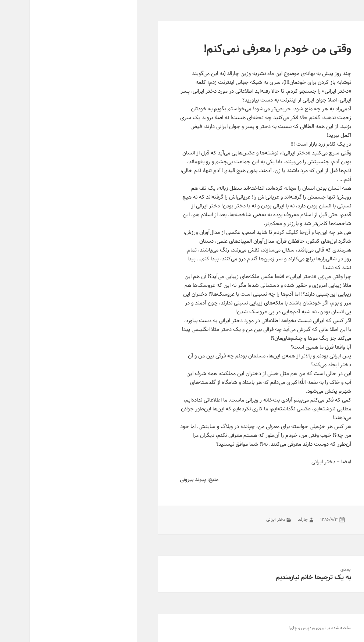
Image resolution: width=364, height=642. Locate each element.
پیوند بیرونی (163, 479)
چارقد (273, 519)
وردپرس (278, 628)
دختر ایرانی (246, 519)
